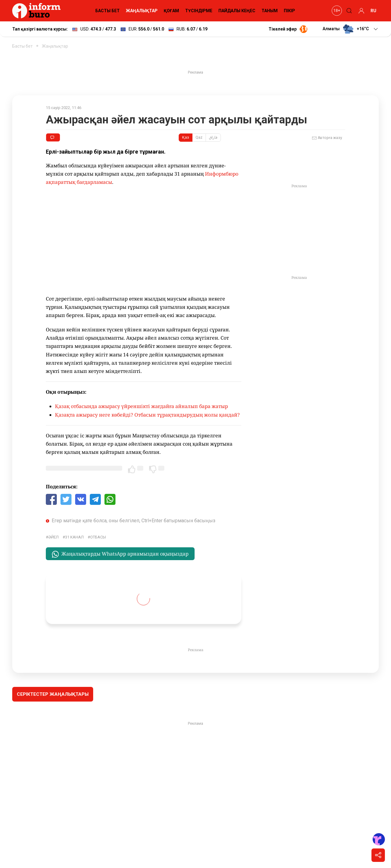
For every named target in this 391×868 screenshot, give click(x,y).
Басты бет (22, 46)
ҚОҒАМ (171, 11)
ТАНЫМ (270, 11)
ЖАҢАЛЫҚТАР (142, 11)
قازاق (213, 137)
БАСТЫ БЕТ (108, 11)
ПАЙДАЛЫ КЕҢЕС (237, 11)
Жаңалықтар (55, 46)
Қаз (186, 137)
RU (373, 11)
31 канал (74, 537)
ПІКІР (289, 11)
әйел (53, 537)
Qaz (199, 137)
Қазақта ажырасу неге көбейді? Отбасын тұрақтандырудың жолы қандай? (147, 415)
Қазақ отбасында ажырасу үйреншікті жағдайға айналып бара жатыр (141, 406)
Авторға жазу (327, 138)
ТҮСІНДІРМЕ (199, 11)
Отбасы (98, 537)
